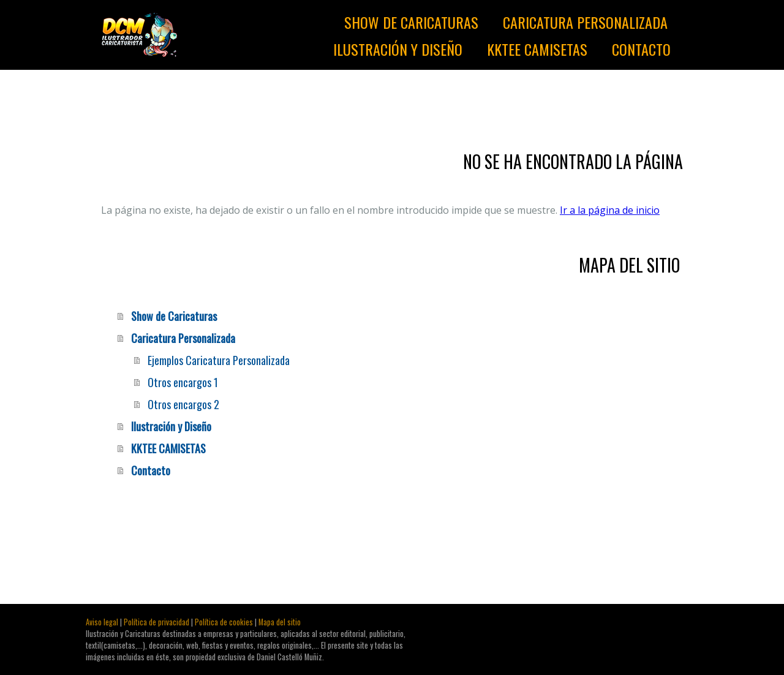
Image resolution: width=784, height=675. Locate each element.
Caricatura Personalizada (585, 22)
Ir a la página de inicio (610, 210)
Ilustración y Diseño (398, 49)
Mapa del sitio (280, 622)
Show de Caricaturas (411, 22)
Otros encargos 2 (183, 404)
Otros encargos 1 (183, 382)
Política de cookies (224, 622)
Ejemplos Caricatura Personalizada (219, 360)
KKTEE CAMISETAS (537, 49)
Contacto (641, 49)
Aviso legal (102, 622)
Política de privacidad (156, 622)
